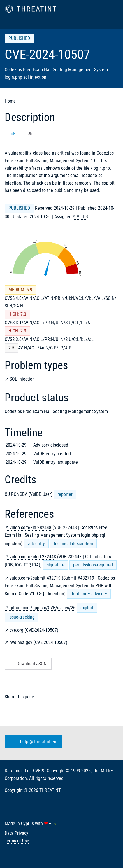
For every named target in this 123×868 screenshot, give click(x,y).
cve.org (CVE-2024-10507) (34, 630)
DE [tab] (30, 133)
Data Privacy (16, 833)
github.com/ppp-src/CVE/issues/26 (43, 608)
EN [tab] (13, 133)
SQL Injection (22, 379)
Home (10, 101)
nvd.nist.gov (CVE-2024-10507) (38, 642)
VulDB (82, 217)
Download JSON (28, 664)
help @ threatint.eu (32, 742)
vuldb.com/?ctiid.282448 (33, 557)
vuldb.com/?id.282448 (30, 527)
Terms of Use (17, 841)
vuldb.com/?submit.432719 (35, 578)
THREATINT (50, 790)
